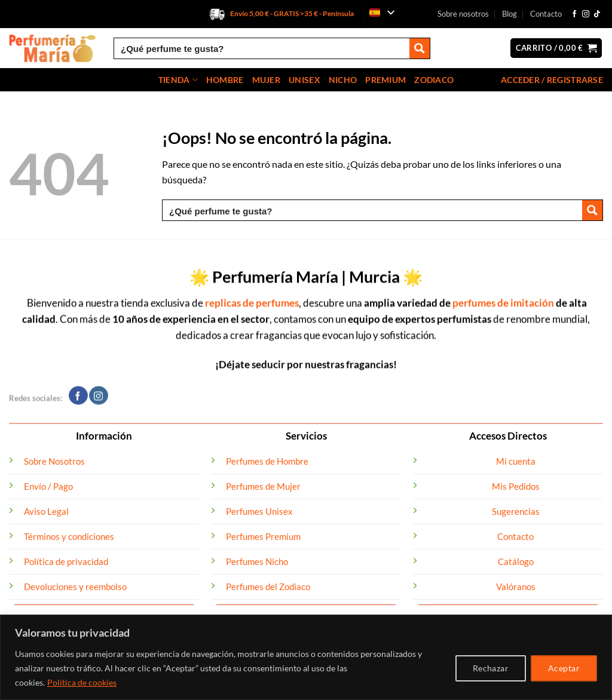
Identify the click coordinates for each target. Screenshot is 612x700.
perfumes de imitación (503, 297)
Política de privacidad (66, 561)
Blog (510, 14)
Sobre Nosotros (54, 461)
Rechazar (491, 668)
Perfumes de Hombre (267, 461)
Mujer (266, 80)
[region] (306, 657)
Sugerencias (516, 511)
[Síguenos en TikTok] (597, 14)
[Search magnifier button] (420, 48)
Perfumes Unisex (259, 511)
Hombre (225, 80)
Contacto (546, 14)
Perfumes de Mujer (263, 486)
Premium (385, 80)
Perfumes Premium (263, 536)
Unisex (305, 80)
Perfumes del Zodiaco (268, 587)
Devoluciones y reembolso (75, 587)
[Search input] (262, 48)
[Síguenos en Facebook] (574, 14)
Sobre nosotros (463, 14)
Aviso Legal (46, 511)
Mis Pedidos (516, 486)
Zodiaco (434, 80)
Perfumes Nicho (257, 561)
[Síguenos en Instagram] (586, 14)
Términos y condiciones (69, 536)
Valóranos (516, 587)
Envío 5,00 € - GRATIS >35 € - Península (291, 13)
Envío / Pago (48, 486)
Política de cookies (82, 682)
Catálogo (516, 561)
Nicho (343, 80)
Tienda (178, 80)
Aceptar (564, 668)
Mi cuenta (516, 461)
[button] (556, 48)
